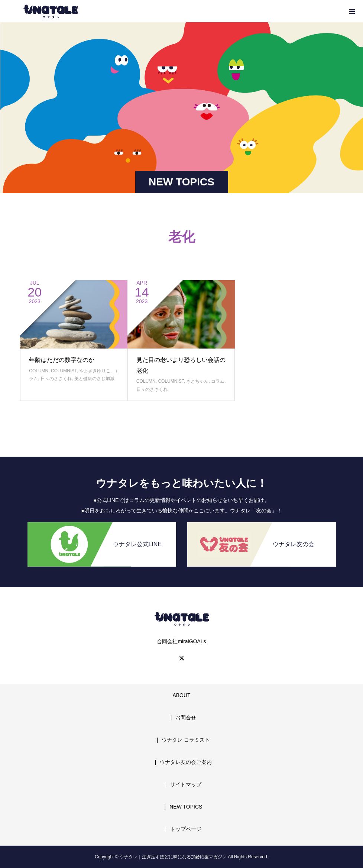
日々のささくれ (56, 379)
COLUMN (39, 371)
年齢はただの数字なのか (62, 360)
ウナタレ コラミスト (186, 740)
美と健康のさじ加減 (94, 379)
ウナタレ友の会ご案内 (186, 762)
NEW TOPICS (186, 807)
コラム (218, 381)
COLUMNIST (64, 371)
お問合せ (186, 718)
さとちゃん (197, 381)
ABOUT (181, 695)
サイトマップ (186, 784)
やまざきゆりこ (95, 371)
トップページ (186, 829)
